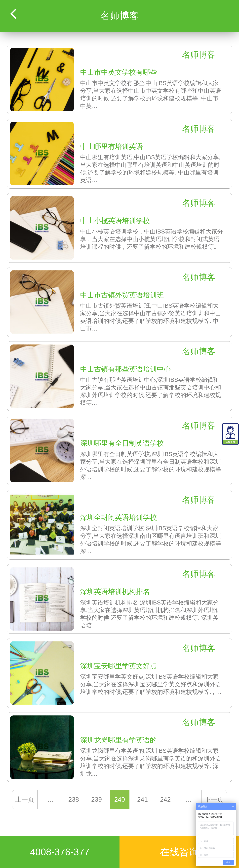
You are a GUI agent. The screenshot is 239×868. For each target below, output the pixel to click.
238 (74, 799)
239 (97, 799)
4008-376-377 (60, 852)
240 (119, 799)
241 (142, 799)
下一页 (214, 799)
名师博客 (199, 55)
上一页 (25, 799)
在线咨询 (179, 852)
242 (165, 799)
